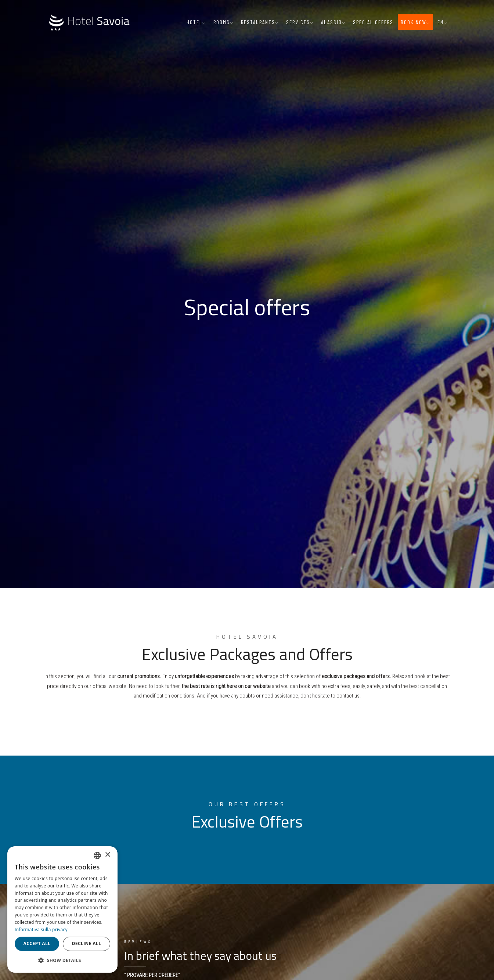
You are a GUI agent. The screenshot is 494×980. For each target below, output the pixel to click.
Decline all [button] (87, 943)
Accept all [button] (37, 943)
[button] (62, 961)
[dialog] (62, 909)
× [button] (107, 855)
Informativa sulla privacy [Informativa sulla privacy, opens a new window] (41, 929)
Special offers (373, 22)
